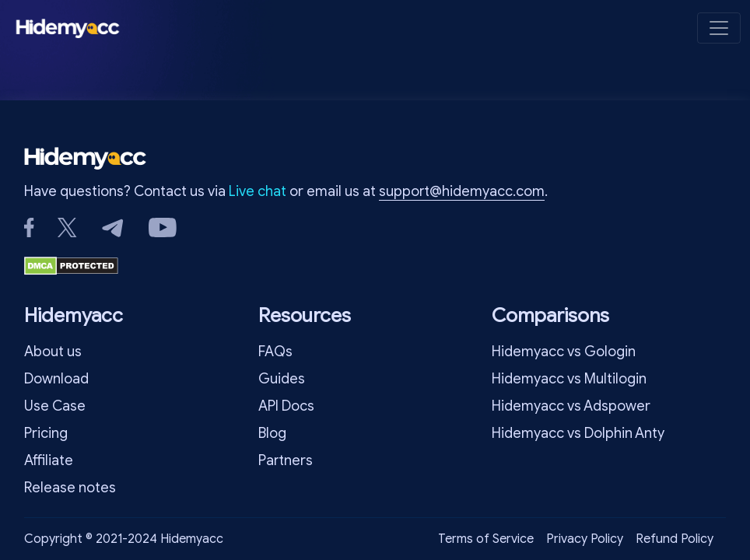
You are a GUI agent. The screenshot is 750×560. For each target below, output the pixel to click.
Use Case (55, 406)
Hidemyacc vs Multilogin (569, 379)
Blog (272, 433)
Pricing (46, 433)
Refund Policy (675, 539)
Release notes (70, 488)
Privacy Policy (585, 539)
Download (56, 379)
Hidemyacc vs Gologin (564, 352)
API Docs (286, 406)
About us (53, 352)
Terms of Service (486, 539)
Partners (286, 460)
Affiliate (49, 460)
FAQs (275, 352)
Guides (282, 379)
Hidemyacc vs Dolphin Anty (578, 433)
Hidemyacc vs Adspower (571, 406)
